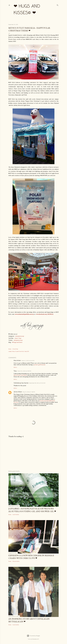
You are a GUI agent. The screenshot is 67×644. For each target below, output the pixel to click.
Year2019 (27, 351)
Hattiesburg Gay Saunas (21, 383)
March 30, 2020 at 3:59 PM (24, 371)
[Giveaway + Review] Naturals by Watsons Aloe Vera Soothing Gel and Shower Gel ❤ (32, 510)
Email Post (15, 349)
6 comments (16, 515)
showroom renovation (20, 375)
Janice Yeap (18, 338)
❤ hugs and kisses (17, 342)
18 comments (16, 561)
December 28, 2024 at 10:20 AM (37, 383)
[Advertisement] (33, 454)
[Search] (58, 5)
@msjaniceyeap (20, 336)
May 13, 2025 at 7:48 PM (29, 392)
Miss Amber (17, 360)
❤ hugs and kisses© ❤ (27, 10)
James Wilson (18, 392)
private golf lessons (40, 365)
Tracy (15, 371)
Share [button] (10, 349)
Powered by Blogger (33, 636)
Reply (15, 367)
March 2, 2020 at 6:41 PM (28, 361)
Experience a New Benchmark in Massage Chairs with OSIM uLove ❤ (31, 557)
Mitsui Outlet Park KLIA (18, 351)
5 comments (16, 625)
